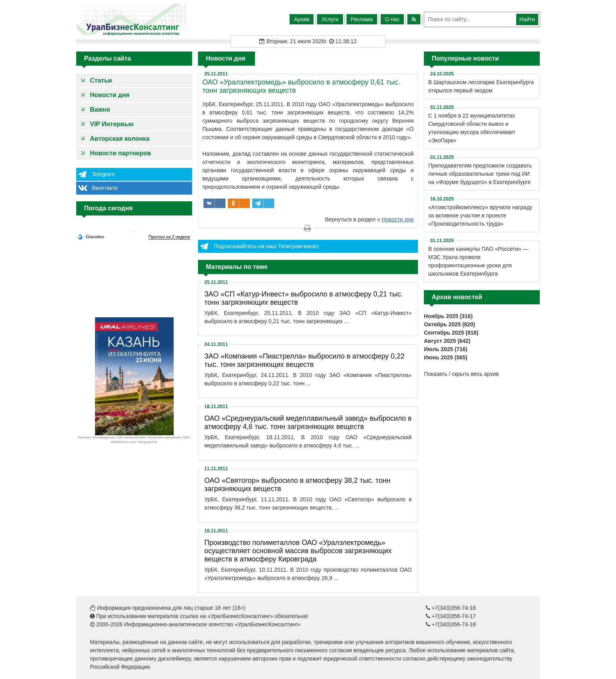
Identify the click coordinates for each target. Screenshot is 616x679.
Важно (100, 109)
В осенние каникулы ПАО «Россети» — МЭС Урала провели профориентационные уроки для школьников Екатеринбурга (478, 261)
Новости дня (110, 95)
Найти (527, 19)
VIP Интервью (112, 124)
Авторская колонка (120, 139)
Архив (302, 19)
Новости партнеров (120, 153)
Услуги (330, 19)
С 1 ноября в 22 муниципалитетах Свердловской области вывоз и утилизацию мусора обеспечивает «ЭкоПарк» (472, 128)
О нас (392, 19)
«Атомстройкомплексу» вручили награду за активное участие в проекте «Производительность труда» (480, 215)
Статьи (101, 80)
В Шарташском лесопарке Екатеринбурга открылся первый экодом (481, 86)
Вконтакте (105, 188)
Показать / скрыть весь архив (461, 374)
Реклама (362, 19)
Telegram (103, 174)
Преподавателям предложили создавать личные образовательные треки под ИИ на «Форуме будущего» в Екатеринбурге (480, 174)
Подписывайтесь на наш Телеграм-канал (266, 246)
